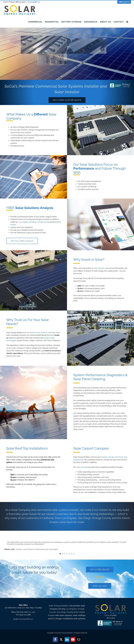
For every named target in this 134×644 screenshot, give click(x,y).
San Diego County (65, 612)
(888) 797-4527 (30, 612)
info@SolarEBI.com (34, 2)
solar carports (43, 140)
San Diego (33, 222)
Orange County (43, 222)
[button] (127, 22)
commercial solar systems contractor (41, 333)
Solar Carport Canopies (91, 448)
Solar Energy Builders (59, 606)
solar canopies (82, 467)
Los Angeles (23, 222)
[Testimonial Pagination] (60, 554)
